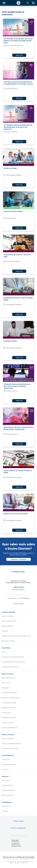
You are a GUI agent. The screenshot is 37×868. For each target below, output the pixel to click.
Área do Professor (8, 785)
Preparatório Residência (9, 693)
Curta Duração (6, 713)
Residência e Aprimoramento (11, 698)
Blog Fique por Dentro (9, 641)
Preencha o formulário (19, 559)
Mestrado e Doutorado (9, 708)
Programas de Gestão (9, 718)
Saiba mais (19, 55)
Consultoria (6, 759)
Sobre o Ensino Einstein (9, 621)
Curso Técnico (6, 683)
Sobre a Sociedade (8, 616)
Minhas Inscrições (8, 795)
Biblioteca (5, 631)
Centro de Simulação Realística (12, 744)
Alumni (4, 652)
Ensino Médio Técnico (9, 678)
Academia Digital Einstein (10, 728)
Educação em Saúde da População (13, 657)
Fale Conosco (6, 806)
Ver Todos (5, 769)
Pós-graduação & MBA (9, 703)
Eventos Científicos (8, 723)
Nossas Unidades (7, 626)
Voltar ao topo (19, 572)
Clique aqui (15, 840)
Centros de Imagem (8, 739)
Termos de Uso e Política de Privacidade (18, 857)
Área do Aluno (6, 780)
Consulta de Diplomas (9, 790)
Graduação (5, 688)
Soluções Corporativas (9, 764)
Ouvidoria (5, 811)
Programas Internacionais (10, 667)
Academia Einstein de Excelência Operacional (16, 636)
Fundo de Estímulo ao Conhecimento (13, 662)
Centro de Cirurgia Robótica (10, 749)
